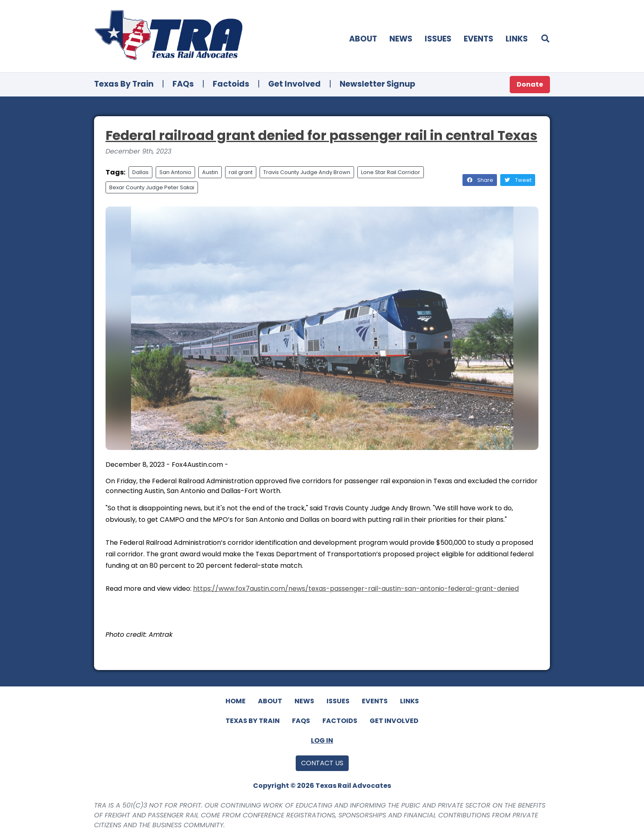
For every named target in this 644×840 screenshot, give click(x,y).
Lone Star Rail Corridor (391, 172)
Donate (530, 84)
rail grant (241, 172)
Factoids (231, 84)
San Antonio (175, 172)
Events (478, 39)
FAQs (183, 84)
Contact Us (322, 763)
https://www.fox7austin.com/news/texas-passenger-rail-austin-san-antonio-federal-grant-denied (356, 589)
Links (517, 39)
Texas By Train (124, 84)
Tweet (518, 180)
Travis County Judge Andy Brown (307, 172)
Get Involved (294, 84)
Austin (210, 172)
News (401, 39)
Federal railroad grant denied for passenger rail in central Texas (321, 135)
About (363, 39)
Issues (438, 39)
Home (236, 701)
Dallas (140, 172)
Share (480, 180)
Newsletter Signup (377, 84)
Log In (322, 740)
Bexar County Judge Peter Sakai (152, 187)
